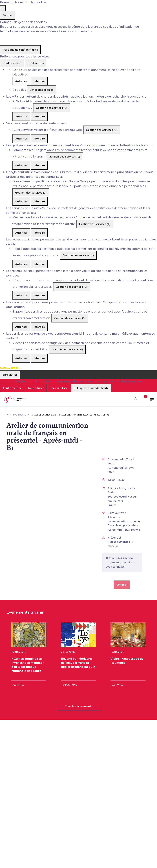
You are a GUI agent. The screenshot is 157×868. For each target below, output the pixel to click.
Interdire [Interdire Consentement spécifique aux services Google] (39, 201)
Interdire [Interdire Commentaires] (39, 165)
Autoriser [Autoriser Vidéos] (21, 358)
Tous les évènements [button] (79, 706)
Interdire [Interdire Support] (39, 327)
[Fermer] (3, 8)
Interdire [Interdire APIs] (39, 116)
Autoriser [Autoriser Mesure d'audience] (21, 233)
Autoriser (21, 81)
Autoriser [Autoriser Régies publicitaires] (21, 264)
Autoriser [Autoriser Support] (21, 327)
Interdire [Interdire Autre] (39, 138)
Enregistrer (10, 375)
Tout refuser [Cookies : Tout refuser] (36, 63)
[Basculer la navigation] (152, 401)
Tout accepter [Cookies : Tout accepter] (12, 63)
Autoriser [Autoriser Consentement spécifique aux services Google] (21, 201)
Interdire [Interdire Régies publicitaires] (39, 264)
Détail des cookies (41, 90)
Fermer (7, 15)
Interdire (39, 81)
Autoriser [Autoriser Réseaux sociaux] (21, 295)
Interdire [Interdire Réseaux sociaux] (39, 295)
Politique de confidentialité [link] (20, 50)
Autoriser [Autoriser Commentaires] (21, 165)
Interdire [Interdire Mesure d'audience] (39, 233)
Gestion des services (52, 108)
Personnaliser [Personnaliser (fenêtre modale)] (59, 388)
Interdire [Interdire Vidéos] (39, 358)
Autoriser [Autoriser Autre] (21, 138)
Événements (20, 415)
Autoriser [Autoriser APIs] (21, 116)
